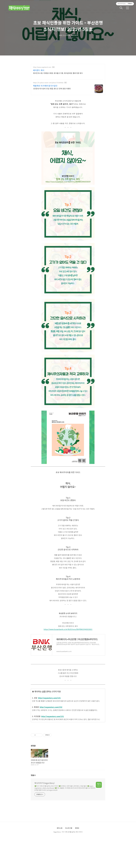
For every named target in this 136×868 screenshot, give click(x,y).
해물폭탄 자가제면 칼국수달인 (45, 86)
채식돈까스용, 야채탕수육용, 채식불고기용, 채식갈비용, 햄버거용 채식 (58, 73)
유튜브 (77, 828)
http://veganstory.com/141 (49, 698)
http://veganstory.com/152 (51, 707)
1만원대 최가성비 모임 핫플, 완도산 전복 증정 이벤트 (52, 89)
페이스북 (60, 828)
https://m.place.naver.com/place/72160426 (48, 83)
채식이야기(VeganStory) (45, 783)
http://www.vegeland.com (42, 67)
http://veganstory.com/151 (53, 716)
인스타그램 (69, 828)
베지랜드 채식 (39, 70)
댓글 (33, 775)
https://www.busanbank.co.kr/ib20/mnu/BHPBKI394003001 (68, 629)
